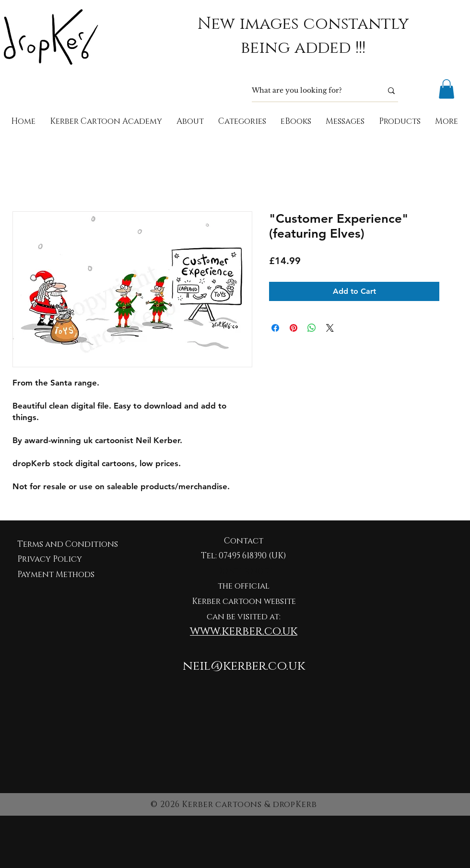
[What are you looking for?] (310, 91)
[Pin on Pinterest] (294, 328)
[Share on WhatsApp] (312, 328)
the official (244, 586)
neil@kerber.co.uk (244, 666)
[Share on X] (330, 328)
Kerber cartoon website (244, 601)
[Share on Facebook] (275, 328)
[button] (446, 89)
